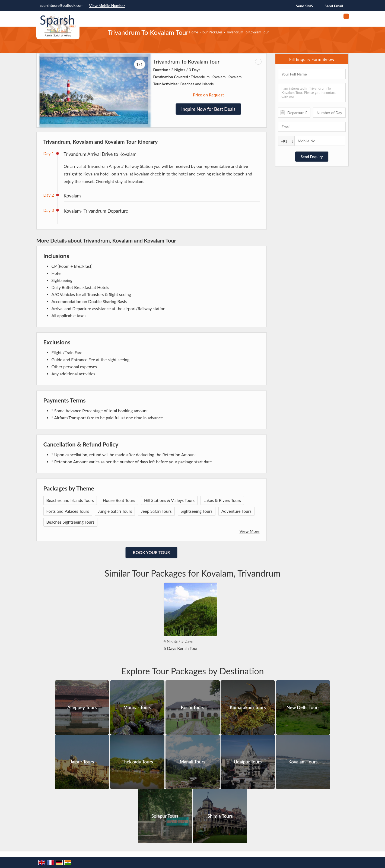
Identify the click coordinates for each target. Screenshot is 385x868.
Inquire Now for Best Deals (208, 109)
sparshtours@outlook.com (62, 5)
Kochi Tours (192, 708)
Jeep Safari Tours (156, 511)
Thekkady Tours (137, 762)
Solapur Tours (165, 816)
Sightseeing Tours (197, 511)
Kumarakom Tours (248, 708)
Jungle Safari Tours (115, 511)
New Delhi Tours (303, 708)
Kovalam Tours (303, 762)
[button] (107, 6)
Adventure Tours (236, 511)
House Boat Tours (119, 500)
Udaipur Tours (248, 762)
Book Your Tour (152, 552)
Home (193, 32)
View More (249, 531)
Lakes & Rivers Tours (222, 500)
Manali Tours (192, 762)
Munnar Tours (137, 708)
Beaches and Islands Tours (70, 500)
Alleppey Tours (82, 708)
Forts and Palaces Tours (68, 511)
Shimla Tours (220, 816)
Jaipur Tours (82, 762)
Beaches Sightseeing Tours (71, 522)
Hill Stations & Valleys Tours (169, 500)
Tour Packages (212, 32)
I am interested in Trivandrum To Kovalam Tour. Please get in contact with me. (312, 93)
